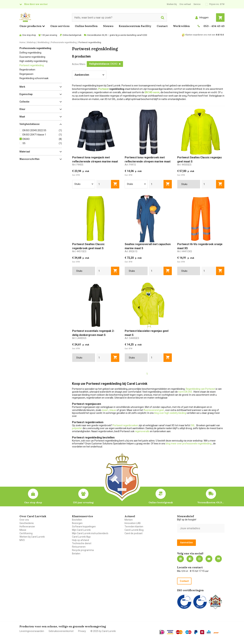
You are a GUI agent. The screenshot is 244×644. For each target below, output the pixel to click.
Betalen (76, 554)
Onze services (60, 26)
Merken (129, 520)
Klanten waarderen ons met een (200, 35)
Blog (218, 559)
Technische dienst (82, 543)
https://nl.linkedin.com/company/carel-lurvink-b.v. (180, 559)
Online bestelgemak (72, 35)
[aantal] (104, 184)
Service (197, 4)
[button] (41, 87)
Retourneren (79, 547)
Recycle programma (83, 550)
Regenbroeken (27, 70)
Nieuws (108, 26)
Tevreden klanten (134, 527)
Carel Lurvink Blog (134, 530)
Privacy (82, 631)
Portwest (103, 89)
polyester (77, 428)
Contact (162, 26)
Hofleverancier (27, 527)
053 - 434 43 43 (214, 26)
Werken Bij (172, 4)
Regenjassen (26, 74)
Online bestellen (86, 26)
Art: (78, 165)
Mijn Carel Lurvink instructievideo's (90, 533)
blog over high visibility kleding (170, 413)
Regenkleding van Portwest (200, 389)
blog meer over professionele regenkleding (189, 444)
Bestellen (77, 520)
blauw (113, 410)
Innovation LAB (133, 523)
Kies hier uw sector (36, 4)
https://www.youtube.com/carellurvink (209, 559)
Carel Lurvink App (81, 537)
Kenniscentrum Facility (135, 26)
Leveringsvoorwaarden (32, 631)
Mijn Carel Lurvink (81, 530)
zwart (105, 410)
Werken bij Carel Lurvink (32, 537)
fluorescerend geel (154, 410)
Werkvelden (181, 26)
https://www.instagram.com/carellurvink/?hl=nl (199, 559)
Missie (23, 530)
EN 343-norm (152, 92)
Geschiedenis (27, 523)
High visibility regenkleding (33, 61)
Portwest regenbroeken (125, 425)
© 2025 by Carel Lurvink (103, 631)
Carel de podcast (134, 533)
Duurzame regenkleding (32, 57)
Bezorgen (77, 523)
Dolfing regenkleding (30, 53)
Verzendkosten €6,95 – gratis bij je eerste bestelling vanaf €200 (117, 35)
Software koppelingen (84, 527)
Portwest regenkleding (32, 65)
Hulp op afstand (80, 540)
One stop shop (29, 35)
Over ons (24, 520)
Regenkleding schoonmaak (34, 78)
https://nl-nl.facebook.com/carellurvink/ (190, 559)
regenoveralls (142, 431)
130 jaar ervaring (49, 35)
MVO (22, 540)
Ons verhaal (185, 4)
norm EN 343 (185, 392)
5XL (193, 425)
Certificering (26, 533)
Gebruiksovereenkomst (61, 631)
